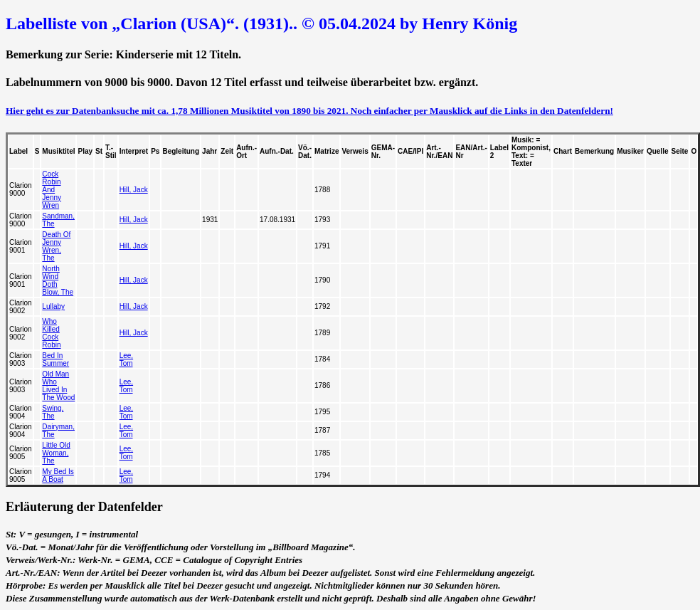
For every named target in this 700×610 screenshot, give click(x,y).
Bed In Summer (55, 359)
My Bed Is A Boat (58, 475)
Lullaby (53, 306)
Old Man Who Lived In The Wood (58, 386)
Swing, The (53, 412)
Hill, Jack (134, 190)
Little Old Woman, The (56, 453)
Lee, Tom (126, 359)
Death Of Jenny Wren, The (56, 246)
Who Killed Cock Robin (51, 333)
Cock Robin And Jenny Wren (52, 190)
